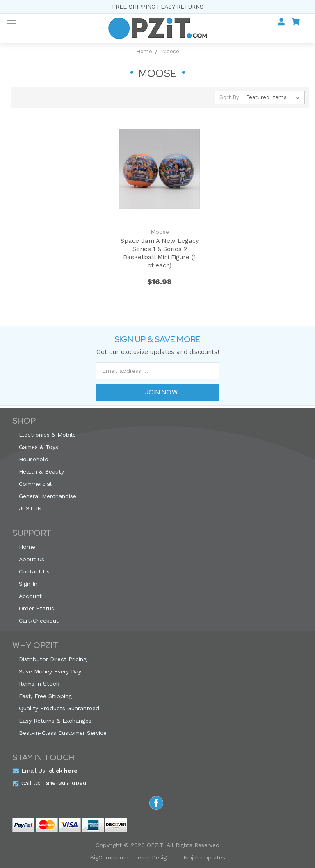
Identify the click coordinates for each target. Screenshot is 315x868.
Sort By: (230, 97)
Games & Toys (39, 447)
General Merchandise (48, 496)
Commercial (35, 484)
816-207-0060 (66, 783)
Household (34, 459)
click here (63, 771)
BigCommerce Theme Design (130, 857)
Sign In (28, 584)
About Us (32, 559)
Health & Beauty (41, 471)
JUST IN (30, 508)
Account (30, 596)
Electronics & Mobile (47, 435)
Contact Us (34, 571)
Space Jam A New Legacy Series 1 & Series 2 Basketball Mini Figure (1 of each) (160, 253)
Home (27, 547)
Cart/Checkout (39, 621)
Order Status (37, 608)
